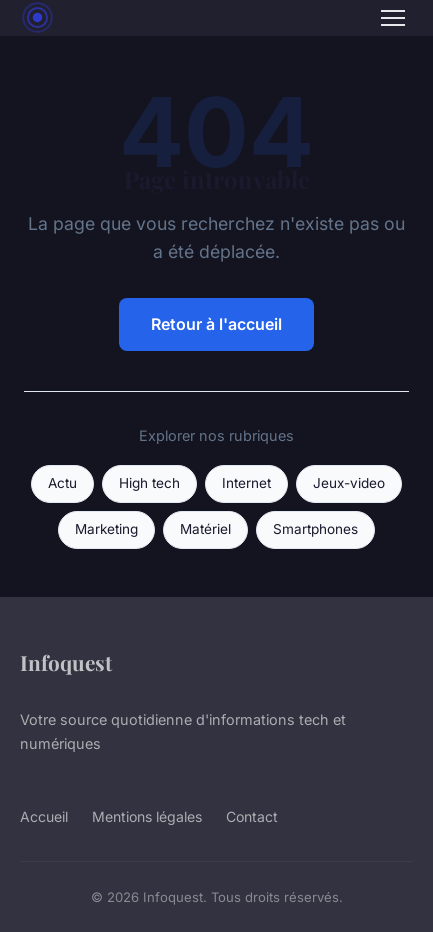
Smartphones (315, 529)
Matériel (205, 529)
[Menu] (393, 18)
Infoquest (66, 662)
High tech (149, 483)
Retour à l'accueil (216, 324)
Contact (252, 816)
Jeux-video (349, 483)
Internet (246, 483)
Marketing (106, 529)
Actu (62, 483)
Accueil (44, 816)
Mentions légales (147, 816)
